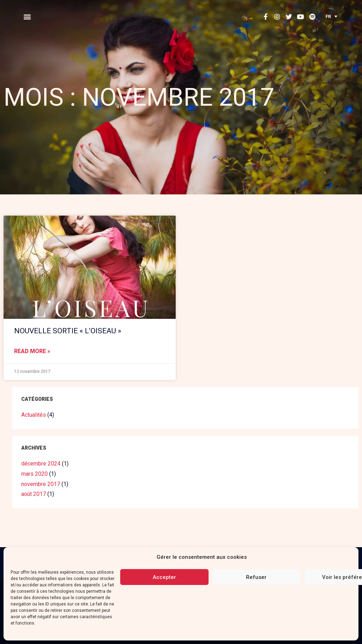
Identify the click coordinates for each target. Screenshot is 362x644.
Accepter (164, 577)
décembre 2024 (41, 464)
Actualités (34, 415)
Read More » (32, 351)
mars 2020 (34, 474)
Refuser (256, 577)
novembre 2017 (41, 484)
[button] (27, 16)
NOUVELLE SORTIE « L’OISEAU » (68, 331)
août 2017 (34, 494)
